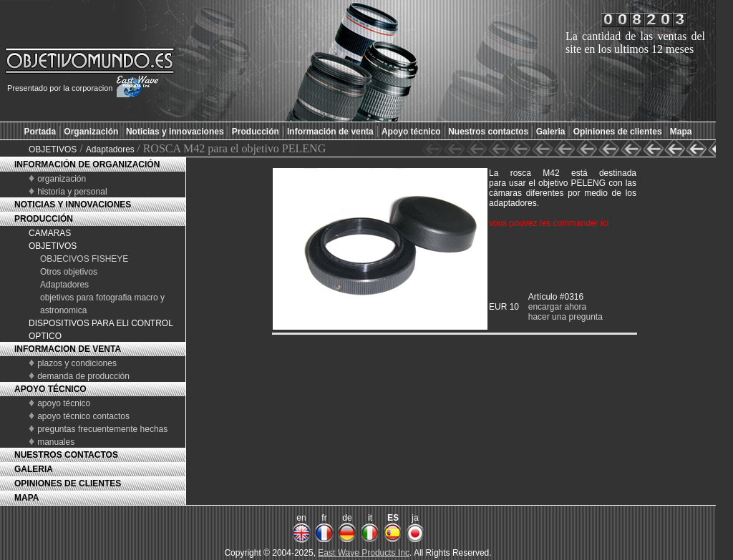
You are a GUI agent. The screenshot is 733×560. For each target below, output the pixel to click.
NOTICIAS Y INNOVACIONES (73, 205)
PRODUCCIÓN (44, 219)
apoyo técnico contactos (83, 416)
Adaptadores (111, 149)
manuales (56, 442)
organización (62, 179)
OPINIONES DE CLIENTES (68, 483)
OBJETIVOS (53, 149)
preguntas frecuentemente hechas (102, 429)
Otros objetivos (69, 272)
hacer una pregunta (565, 317)
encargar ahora (557, 307)
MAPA (26, 498)
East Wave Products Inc (364, 553)
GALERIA (34, 469)
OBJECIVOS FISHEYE (84, 259)
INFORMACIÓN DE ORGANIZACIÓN (87, 164)
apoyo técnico (64, 403)
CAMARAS (50, 233)
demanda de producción (83, 376)
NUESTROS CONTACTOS (66, 455)
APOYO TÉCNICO (50, 389)
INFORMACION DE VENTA (68, 349)
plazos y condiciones (77, 363)
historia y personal (72, 192)
